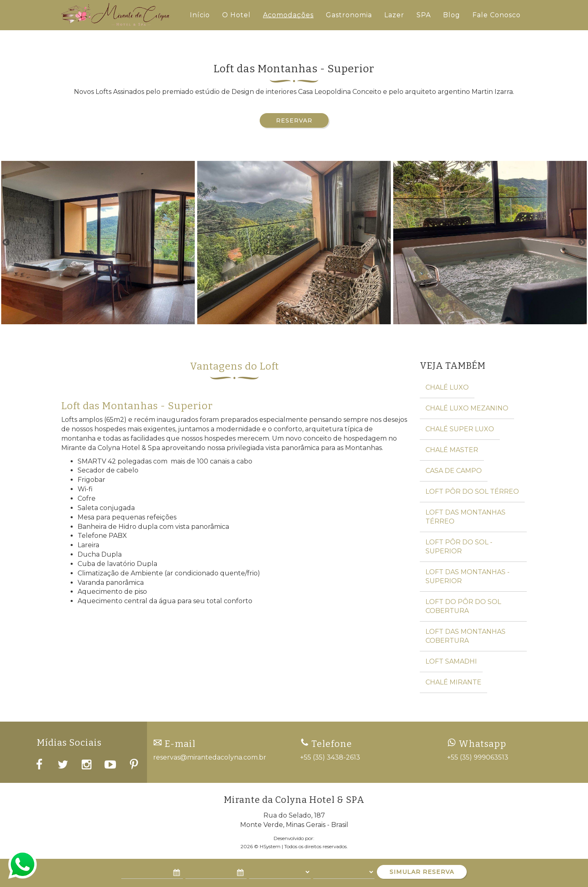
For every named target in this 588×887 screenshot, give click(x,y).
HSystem (270, 846)
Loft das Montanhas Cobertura (465, 636)
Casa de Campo (454, 471)
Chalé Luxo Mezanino (467, 408)
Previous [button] (6, 243)
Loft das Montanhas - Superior (468, 576)
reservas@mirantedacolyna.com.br (210, 757)
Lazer (394, 15)
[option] (98, 243)
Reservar (294, 120)
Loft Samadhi (451, 661)
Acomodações (288, 15)
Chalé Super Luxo (460, 429)
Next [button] (582, 243)
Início (200, 15)
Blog (452, 15)
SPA (424, 15)
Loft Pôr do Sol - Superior (459, 547)
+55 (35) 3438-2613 (330, 757)
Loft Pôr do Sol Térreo (472, 491)
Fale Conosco (497, 15)
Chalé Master (452, 450)
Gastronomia (349, 15)
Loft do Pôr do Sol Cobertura (463, 606)
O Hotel (236, 15)
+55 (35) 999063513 (478, 757)
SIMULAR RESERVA (422, 872)
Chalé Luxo (447, 387)
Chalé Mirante (453, 682)
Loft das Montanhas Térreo (465, 517)
